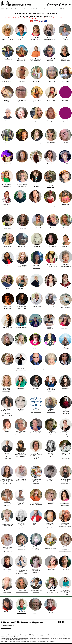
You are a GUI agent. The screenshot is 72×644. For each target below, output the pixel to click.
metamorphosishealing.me (52, 592)
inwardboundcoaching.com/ (22, 592)
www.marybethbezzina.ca (7, 572)
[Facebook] (59, 622)
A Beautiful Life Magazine (59, 4)
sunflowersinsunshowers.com (51, 548)
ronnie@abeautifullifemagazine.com (8, 626)
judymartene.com (7, 592)
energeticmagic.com (65, 571)
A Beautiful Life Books (20, 5)
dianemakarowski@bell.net (51, 266)
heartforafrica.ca (36, 187)
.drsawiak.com (35, 614)
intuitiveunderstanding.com (52, 571)
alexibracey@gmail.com (66, 267)
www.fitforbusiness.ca (36, 525)
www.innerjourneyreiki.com (7, 330)
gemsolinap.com (36, 329)
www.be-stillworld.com (22, 613)
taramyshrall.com (36, 268)
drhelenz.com (36, 592)
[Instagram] (63, 622)
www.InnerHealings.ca (65, 348)
